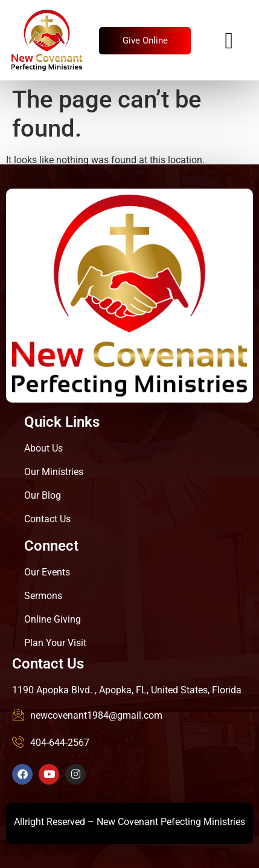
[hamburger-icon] (229, 41)
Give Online (145, 40)
